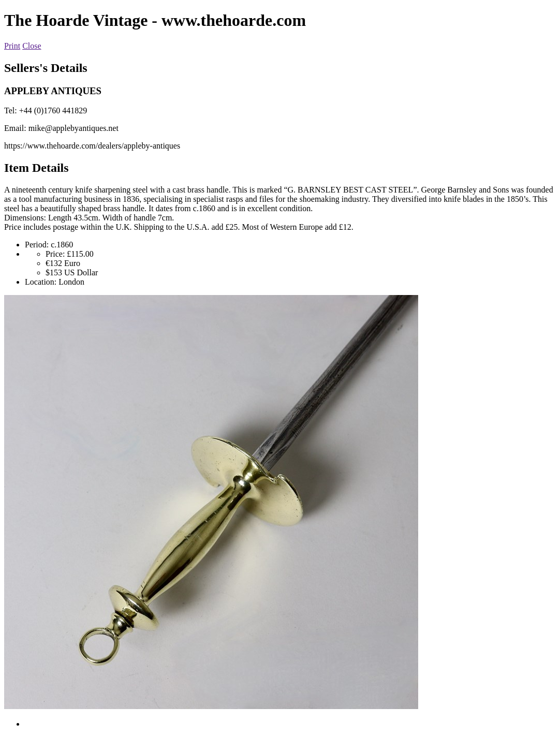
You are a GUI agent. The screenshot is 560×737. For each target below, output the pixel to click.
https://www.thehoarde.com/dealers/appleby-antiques (92, 146)
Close (32, 46)
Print (12, 46)
